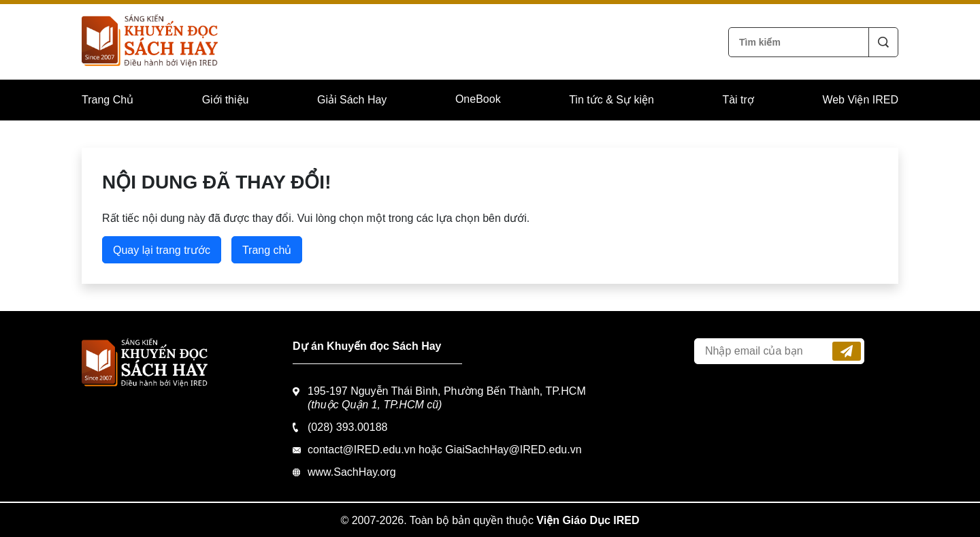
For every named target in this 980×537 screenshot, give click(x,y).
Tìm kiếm (883, 42)
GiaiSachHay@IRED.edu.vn (513, 450)
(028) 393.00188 (347, 427)
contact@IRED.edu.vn (362, 450)
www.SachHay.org (352, 472)
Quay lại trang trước (162, 250)
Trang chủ (267, 250)
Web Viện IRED (860, 100)
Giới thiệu (226, 100)
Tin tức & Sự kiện (611, 100)
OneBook (478, 99)
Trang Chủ (108, 100)
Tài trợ (738, 100)
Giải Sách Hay (352, 100)
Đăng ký (847, 351)
